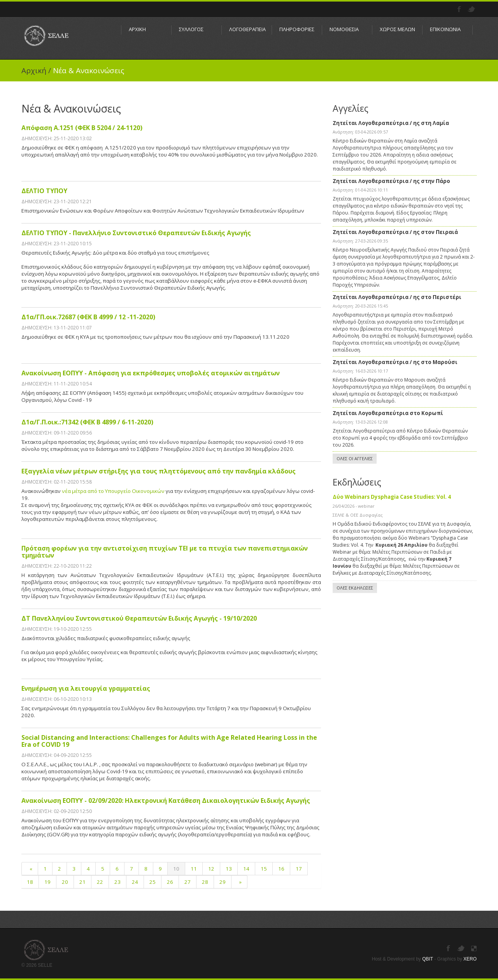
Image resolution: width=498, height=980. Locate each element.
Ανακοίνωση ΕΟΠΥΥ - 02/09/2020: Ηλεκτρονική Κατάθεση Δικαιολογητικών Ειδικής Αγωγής (166, 801)
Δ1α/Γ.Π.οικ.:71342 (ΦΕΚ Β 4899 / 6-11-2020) (87, 422)
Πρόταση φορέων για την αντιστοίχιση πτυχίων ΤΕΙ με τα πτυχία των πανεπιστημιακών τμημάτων (165, 552)
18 (30, 882)
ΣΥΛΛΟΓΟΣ (191, 29)
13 (229, 869)
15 (264, 869)
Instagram (474, 948)
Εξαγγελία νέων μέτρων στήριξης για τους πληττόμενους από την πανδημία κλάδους (159, 471)
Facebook (460, 9)
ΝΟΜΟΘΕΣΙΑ (344, 29)
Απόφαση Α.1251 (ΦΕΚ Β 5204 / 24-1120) (82, 128)
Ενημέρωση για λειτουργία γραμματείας (86, 688)
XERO (470, 959)
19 (47, 882)
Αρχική (34, 70)
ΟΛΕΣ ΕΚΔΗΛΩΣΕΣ (355, 588)
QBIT (428, 959)
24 (135, 882)
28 (205, 882)
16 (281, 869)
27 (188, 882)
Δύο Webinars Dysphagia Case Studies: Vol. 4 (392, 497)
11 (194, 869)
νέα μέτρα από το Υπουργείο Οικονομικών (114, 491)
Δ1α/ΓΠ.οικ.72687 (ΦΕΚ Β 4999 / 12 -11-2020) (88, 317)
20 (65, 882)
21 (82, 882)
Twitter (472, 9)
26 (170, 882)
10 (176, 869)
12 (211, 869)
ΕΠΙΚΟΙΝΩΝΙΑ (445, 29)
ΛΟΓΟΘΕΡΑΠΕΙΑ (247, 29)
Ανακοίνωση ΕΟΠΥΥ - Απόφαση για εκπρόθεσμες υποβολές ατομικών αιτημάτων (151, 373)
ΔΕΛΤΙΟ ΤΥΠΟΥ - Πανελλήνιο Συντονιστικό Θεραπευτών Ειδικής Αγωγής (136, 233)
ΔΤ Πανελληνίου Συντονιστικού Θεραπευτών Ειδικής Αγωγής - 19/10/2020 (139, 618)
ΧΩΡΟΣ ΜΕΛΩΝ (397, 29)
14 (246, 869)
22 (100, 882)
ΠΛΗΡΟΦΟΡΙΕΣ (297, 29)
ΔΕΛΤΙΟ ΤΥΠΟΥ (44, 191)
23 (117, 882)
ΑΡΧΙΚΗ (137, 29)
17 (299, 869)
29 (223, 882)
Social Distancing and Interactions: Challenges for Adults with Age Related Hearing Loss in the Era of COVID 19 (169, 741)
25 (153, 882)
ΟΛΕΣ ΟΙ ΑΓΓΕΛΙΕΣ (355, 458)
